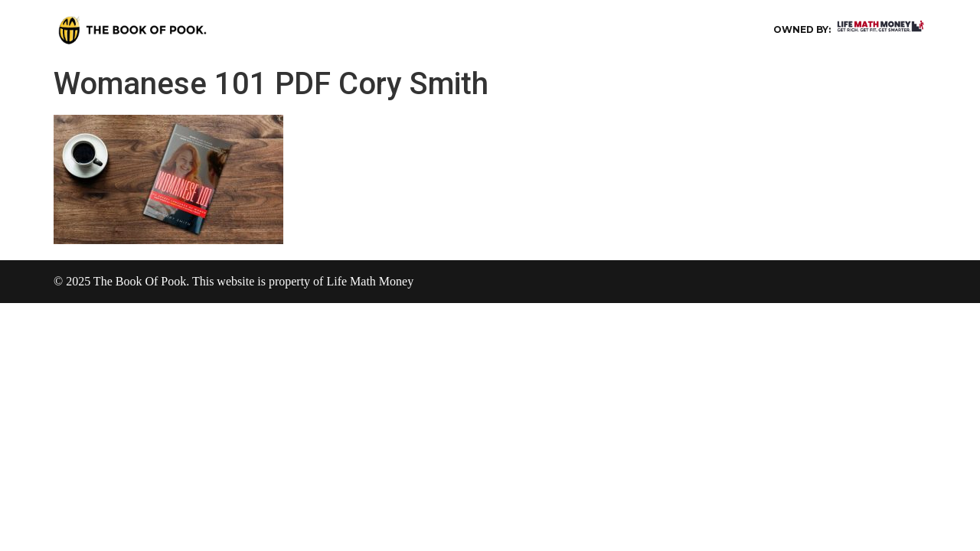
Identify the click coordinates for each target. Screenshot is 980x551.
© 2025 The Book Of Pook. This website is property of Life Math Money (234, 281)
